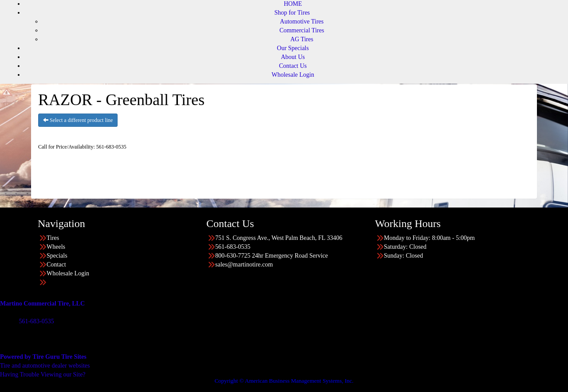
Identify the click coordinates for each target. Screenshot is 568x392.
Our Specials (293, 48)
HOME (293, 4)
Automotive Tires (302, 22)
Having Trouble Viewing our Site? (43, 374)
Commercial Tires (302, 30)
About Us (293, 57)
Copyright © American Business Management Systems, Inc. (284, 381)
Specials (57, 256)
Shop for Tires (292, 13)
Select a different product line (78, 120)
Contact (56, 265)
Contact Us (293, 66)
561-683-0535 (36, 321)
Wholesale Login (293, 75)
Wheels (56, 247)
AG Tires (302, 39)
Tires (53, 238)
